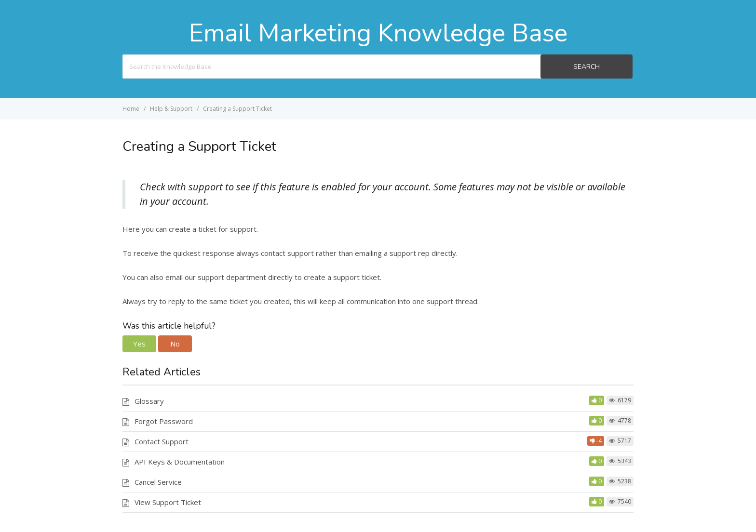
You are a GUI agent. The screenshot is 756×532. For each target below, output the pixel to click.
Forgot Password (164, 421)
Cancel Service (158, 482)
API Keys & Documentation (180, 462)
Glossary (149, 401)
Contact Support (162, 441)
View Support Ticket (168, 502)
